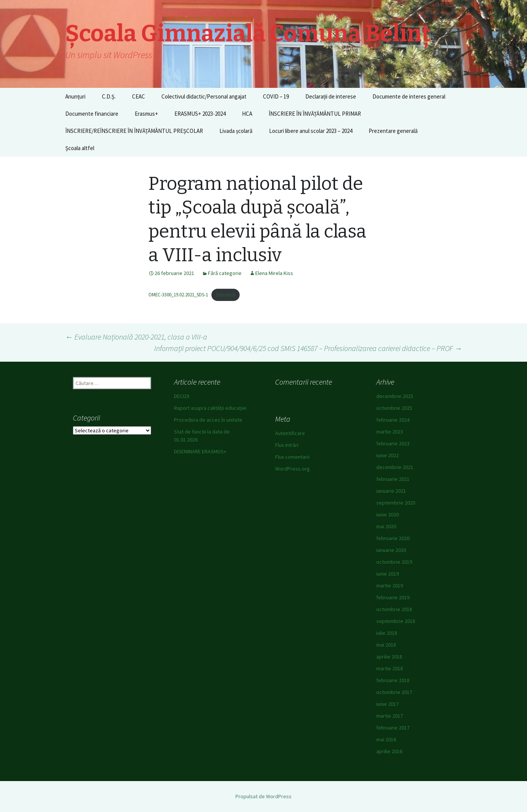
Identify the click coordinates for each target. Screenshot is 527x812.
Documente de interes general (409, 96)
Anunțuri (75, 96)
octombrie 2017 (394, 692)
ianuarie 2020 (391, 550)
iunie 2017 (388, 704)
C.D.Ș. (109, 96)
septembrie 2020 (396, 503)
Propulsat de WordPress (263, 796)
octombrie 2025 (394, 408)
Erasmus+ (146, 114)
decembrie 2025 (395, 396)
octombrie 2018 (394, 609)
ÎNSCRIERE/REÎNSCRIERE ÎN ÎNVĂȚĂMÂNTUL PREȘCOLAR (134, 131)
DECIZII (182, 396)
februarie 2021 (393, 479)
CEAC (139, 96)
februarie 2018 (393, 680)
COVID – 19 (276, 96)
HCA (247, 114)
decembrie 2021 (395, 467)
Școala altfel (80, 148)
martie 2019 (390, 586)
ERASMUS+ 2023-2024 (200, 114)
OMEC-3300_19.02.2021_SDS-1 (178, 294)
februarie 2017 (393, 728)
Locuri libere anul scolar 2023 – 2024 (311, 131)
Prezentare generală (393, 131)
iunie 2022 (388, 455)
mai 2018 (386, 645)
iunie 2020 (388, 514)
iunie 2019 (388, 574)
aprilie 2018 (389, 657)
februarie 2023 (393, 443)
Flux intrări (287, 445)
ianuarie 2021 (391, 491)
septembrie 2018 (396, 621)
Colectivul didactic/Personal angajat (204, 96)
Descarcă (226, 294)
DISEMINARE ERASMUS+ (200, 451)
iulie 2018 (387, 633)
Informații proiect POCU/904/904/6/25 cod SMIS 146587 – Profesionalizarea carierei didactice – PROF (308, 348)
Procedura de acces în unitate (208, 420)
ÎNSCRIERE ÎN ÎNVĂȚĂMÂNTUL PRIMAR (315, 114)
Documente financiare (92, 114)
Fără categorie (225, 273)
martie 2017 (390, 716)
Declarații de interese (331, 96)
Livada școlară (236, 131)
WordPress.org (293, 469)
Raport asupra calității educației (210, 408)
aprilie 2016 (389, 751)
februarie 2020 (393, 538)
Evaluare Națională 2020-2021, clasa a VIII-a (136, 337)
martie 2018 (390, 668)
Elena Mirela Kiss (274, 273)
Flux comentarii (292, 457)
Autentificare (290, 433)
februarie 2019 (393, 597)
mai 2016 (386, 739)
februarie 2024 (393, 420)
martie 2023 (390, 432)
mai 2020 (386, 526)
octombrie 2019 (394, 562)
